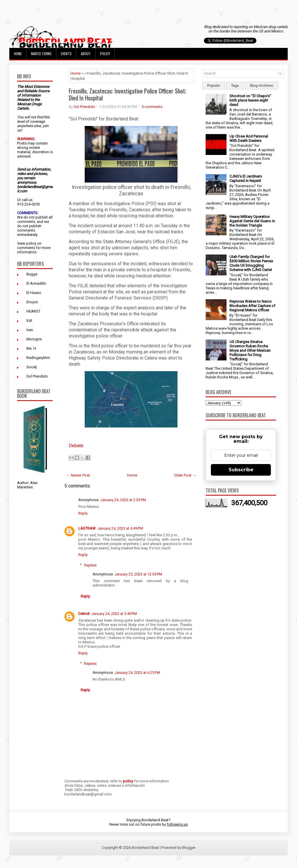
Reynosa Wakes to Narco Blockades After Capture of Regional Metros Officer (252, 306)
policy (31, 243)
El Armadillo (36, 283)
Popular (214, 86)
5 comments (152, 107)
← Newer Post (78, 475)
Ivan (30, 330)
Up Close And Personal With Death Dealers (249, 138)
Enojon (32, 302)
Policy (105, 54)
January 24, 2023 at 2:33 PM (123, 500)
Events (66, 54)
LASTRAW (87, 528)
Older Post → (185, 475)
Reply (83, 513)
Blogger (189, 848)
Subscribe (241, 470)
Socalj (32, 367)
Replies (90, 565)
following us (177, 824)
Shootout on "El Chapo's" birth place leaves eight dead (250, 100)
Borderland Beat (145, 848)
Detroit (84, 614)
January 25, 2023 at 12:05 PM (138, 574)
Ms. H (31, 348)
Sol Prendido (37, 376)
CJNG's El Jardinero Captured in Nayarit (246, 178)
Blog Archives (262, 86)
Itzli (29, 321)
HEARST (33, 311)
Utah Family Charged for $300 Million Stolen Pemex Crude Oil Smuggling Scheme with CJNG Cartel (251, 263)
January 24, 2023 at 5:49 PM (114, 614)
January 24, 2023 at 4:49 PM (120, 528)
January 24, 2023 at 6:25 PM (137, 673)
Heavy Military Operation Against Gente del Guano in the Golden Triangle (252, 221)
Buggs (32, 274)
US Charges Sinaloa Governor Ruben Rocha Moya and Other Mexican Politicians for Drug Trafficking (250, 350)
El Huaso (34, 293)
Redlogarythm (38, 358)
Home (18, 54)
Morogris (34, 339)
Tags (235, 86)
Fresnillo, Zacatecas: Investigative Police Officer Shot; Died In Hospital (127, 94)
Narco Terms (41, 54)
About (86, 54)
